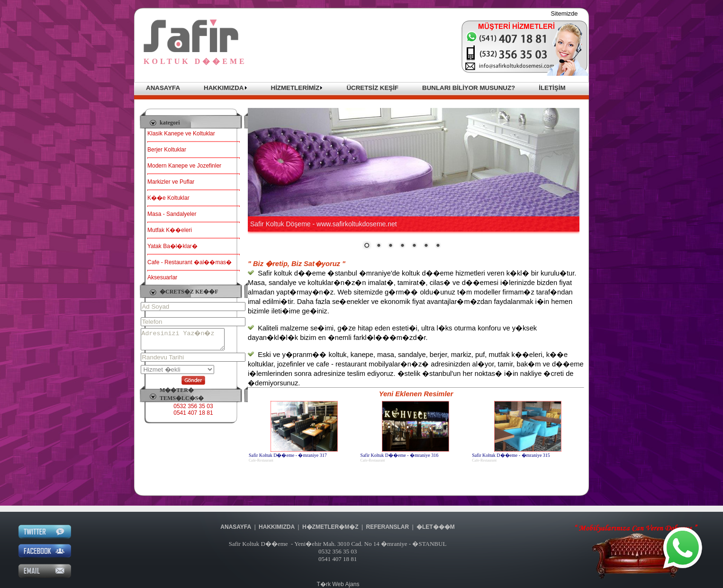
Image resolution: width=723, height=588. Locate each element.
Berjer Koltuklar (167, 150)
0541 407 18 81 (193, 417)
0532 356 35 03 (193, 410)
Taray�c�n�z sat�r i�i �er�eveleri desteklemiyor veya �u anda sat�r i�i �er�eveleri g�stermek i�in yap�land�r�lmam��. (414, 179)
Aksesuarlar (162, 277)
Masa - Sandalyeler (172, 214)
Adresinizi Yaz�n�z (187, 341)
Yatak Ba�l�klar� (172, 246)
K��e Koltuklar (168, 198)
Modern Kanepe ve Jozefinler (184, 166)
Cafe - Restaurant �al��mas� (190, 262)
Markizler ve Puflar (171, 182)
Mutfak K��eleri (170, 230)
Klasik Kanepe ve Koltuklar (181, 134)
